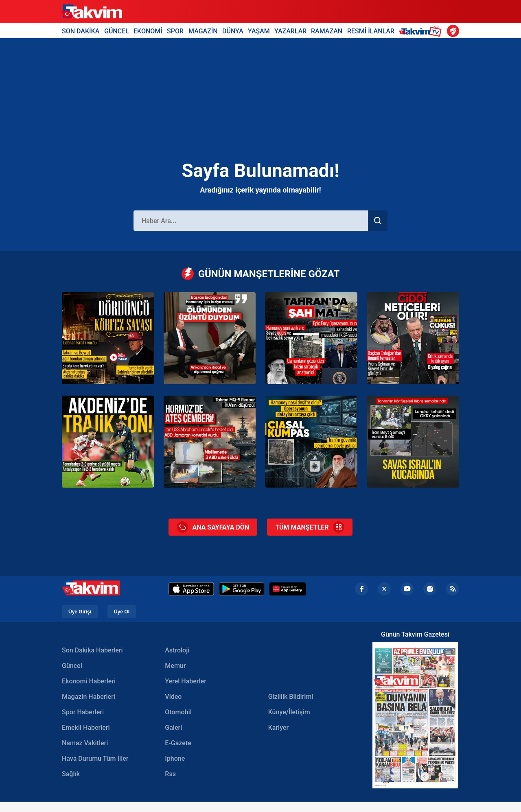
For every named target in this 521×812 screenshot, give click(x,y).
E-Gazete (178, 743)
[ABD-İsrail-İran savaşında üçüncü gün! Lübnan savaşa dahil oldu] (108, 338)
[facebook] (361, 589)
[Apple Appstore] (191, 589)
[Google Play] (242, 589)
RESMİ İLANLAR (371, 31)
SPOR (175, 31)
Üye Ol (122, 612)
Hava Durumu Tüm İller (95, 758)
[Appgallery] (288, 589)
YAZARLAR (290, 31)
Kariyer (278, 728)
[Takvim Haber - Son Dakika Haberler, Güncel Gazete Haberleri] (92, 12)
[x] (384, 589)
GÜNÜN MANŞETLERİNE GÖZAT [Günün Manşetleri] (261, 274)
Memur (175, 666)
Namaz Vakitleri (85, 743)
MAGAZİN (203, 31)
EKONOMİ (148, 31)
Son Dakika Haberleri (92, 650)
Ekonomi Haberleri (89, 681)
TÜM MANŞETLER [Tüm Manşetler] (310, 527)
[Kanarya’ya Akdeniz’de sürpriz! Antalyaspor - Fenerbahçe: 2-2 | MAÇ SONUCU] (108, 442)
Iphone (175, 758)
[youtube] (407, 589)
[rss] (453, 589)
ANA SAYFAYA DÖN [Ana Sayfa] (213, 527)
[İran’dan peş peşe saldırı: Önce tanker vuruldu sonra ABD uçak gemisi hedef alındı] (210, 442)
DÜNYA (233, 31)
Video (173, 697)
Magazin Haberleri (89, 697)
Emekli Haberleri (86, 728)
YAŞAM (259, 31)
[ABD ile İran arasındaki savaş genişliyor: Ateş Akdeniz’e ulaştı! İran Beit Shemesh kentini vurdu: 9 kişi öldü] (413, 442)
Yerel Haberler (185, 681)
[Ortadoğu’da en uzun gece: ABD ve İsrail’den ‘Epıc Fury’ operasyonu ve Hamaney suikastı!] (311, 338)
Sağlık (71, 774)
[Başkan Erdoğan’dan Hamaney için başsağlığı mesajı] (210, 338)
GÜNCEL (117, 31)
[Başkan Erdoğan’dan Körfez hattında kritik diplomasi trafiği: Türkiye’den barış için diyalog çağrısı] (413, 338)
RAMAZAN (327, 31)
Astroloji (177, 650)
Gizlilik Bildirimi (291, 697)
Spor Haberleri (83, 712)
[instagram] (430, 589)
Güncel (72, 666)
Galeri (173, 728)
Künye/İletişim (289, 712)
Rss (170, 774)
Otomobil (178, 712)
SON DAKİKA (81, 31)
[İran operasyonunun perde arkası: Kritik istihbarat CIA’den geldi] (311, 442)
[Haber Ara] (251, 221)
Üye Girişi (80, 612)
